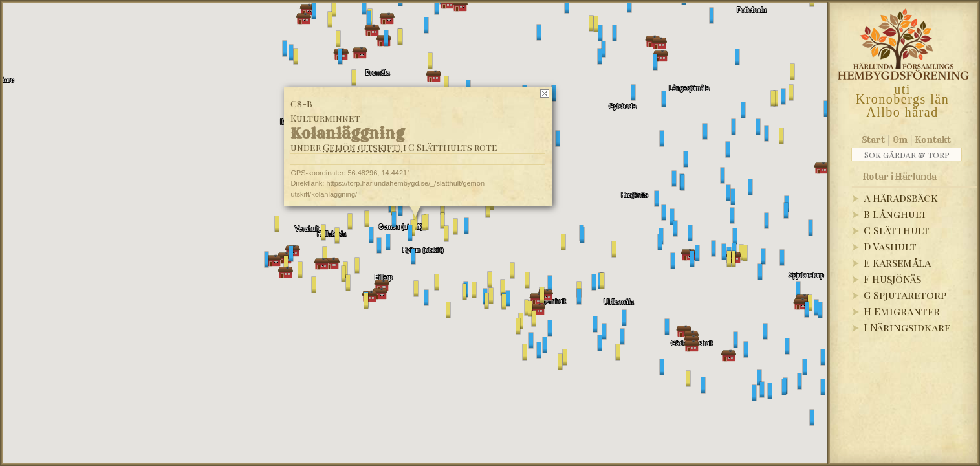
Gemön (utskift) (362, 147)
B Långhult (895, 214)
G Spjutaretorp (905, 295)
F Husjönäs (892, 279)
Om (900, 140)
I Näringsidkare (907, 327)
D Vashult (890, 246)
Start (874, 140)
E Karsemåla (897, 262)
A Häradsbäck (901, 198)
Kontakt (933, 140)
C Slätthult (897, 230)
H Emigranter (902, 311)
